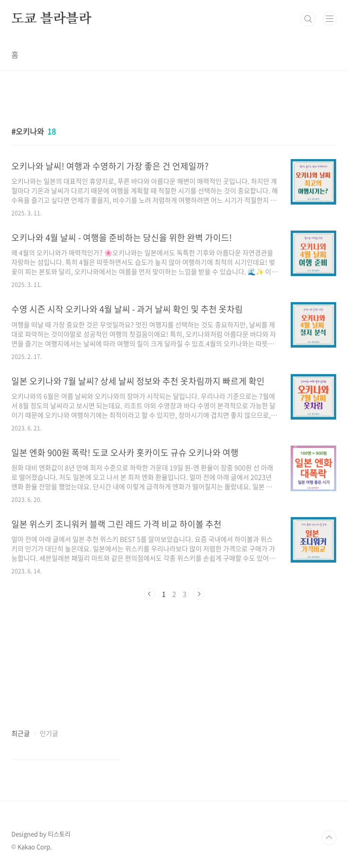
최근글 (21, 733)
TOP (329, 838)
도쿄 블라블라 (51, 19)
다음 (199, 594)
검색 (308, 19)
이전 (150, 594)
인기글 (49, 733)
